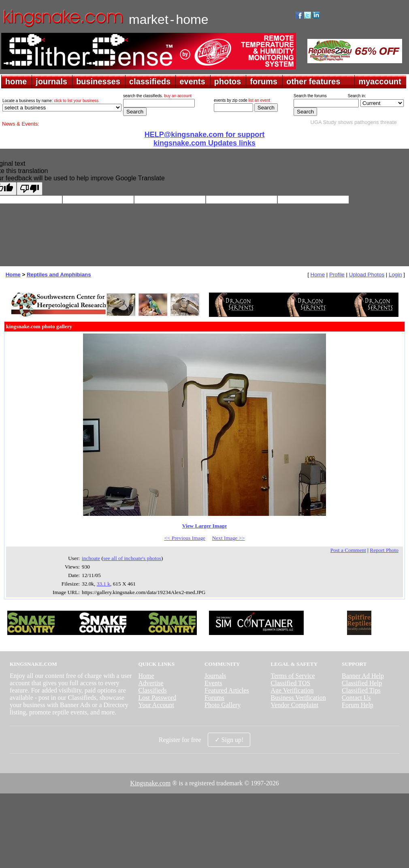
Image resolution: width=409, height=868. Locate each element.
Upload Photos (367, 275)
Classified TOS (291, 683)
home (16, 81)
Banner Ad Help (363, 676)
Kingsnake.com (150, 783)
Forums (214, 698)
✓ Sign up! (229, 740)
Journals (215, 676)
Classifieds (152, 690)
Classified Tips (361, 690)
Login (395, 275)
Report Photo (384, 550)
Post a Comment (348, 550)
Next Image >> (229, 538)
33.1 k (103, 584)
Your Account (156, 705)
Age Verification (292, 690)
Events (213, 683)
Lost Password (157, 698)
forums (264, 81)
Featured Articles (227, 690)
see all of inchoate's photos (132, 558)
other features (313, 81)
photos (228, 81)
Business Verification (298, 698)
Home (13, 275)
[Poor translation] (30, 189)
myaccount (380, 81)
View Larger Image (204, 526)
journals (51, 81)
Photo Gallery (223, 705)
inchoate (91, 558)
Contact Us (356, 698)
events (192, 81)
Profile (337, 275)
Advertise (151, 683)
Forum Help (358, 705)
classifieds (150, 81)
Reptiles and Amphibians (59, 275)
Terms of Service (293, 676)
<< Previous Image (185, 538)
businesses (98, 81)
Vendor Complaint (295, 705)
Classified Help (362, 683)
